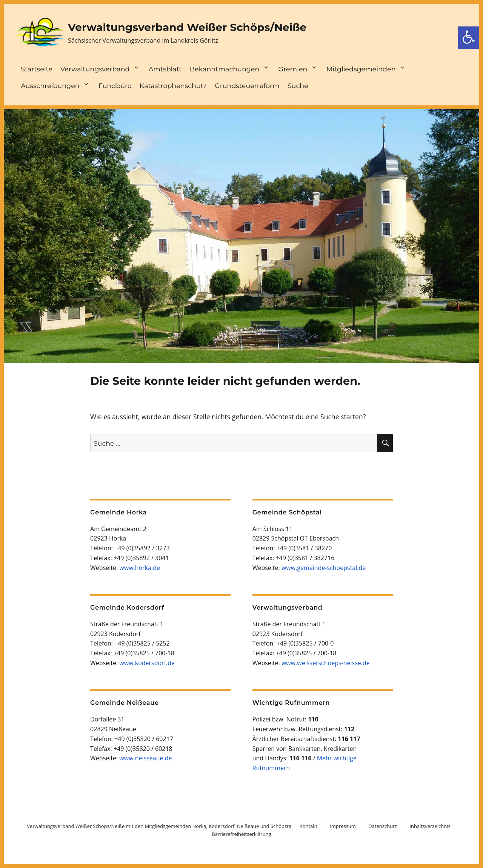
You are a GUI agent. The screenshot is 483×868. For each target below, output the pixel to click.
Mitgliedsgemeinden (361, 69)
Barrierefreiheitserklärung (241, 834)
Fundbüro (115, 86)
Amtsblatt (165, 69)
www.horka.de (140, 568)
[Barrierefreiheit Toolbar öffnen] (469, 38)
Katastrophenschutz (173, 86)
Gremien (293, 69)
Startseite (37, 69)
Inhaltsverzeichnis (430, 826)
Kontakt (308, 826)
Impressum (343, 826)
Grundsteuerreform (247, 86)
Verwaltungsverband (95, 69)
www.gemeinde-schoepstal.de (324, 568)
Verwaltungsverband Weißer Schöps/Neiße (187, 27)
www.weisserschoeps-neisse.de (326, 663)
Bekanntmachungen (225, 69)
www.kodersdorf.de (147, 663)
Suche (298, 86)
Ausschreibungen (50, 86)
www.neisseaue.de (145, 758)
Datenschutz (383, 826)
